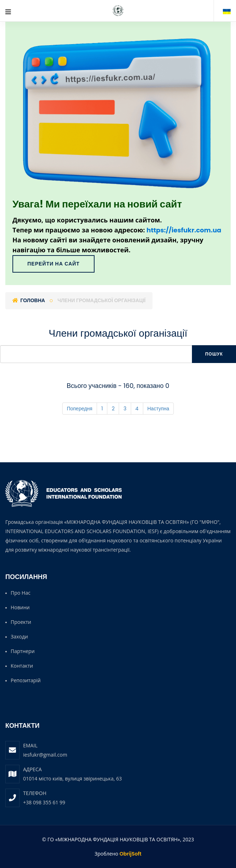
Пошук (214, 354)
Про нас (21, 593)
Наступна (159, 409)
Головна (29, 300)
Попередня (80, 409)
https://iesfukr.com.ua (184, 230)
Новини (20, 607)
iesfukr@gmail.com (45, 755)
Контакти (22, 666)
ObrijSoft (130, 854)
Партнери (23, 651)
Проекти (21, 622)
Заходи (19, 636)
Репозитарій (26, 680)
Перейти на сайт (53, 264)
